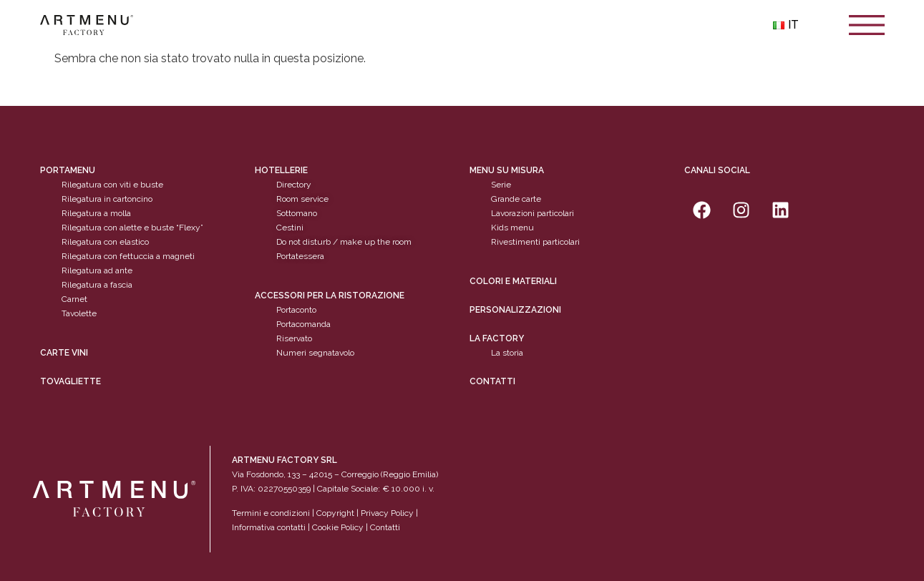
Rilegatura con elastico (105, 242)
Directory (294, 185)
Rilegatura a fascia (97, 285)
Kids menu (512, 228)
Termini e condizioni (272, 513)
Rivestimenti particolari (535, 242)
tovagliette (70, 381)
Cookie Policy (338, 527)
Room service (302, 199)
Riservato (294, 338)
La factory (497, 338)
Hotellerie (281, 170)
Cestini (290, 228)
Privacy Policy (387, 513)
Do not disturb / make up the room (344, 242)
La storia (507, 353)
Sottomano (297, 213)
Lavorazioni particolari (532, 213)
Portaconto (296, 310)
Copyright (335, 513)
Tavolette (79, 313)
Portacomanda (303, 324)
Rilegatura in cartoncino (107, 199)
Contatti (492, 381)
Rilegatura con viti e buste (112, 185)
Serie (501, 185)
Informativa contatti (269, 527)
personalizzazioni (515, 310)
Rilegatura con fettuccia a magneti (128, 256)
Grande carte (516, 199)
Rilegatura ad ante (97, 270)
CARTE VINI (64, 353)
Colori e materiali (513, 281)
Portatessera (300, 256)
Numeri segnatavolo (315, 353)
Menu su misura (507, 170)
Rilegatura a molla (96, 213)
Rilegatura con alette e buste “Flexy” (132, 228)
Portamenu (68, 170)
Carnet (74, 299)
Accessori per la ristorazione (330, 296)
